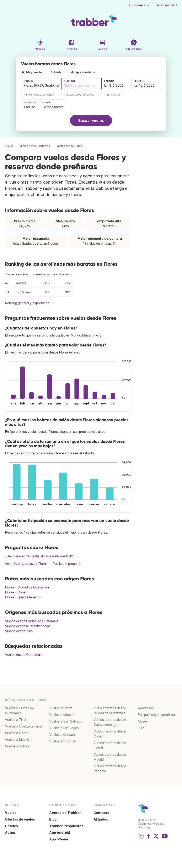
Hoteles (11, 826)
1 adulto (30, 107)
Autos (10, 833)
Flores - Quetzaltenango (23, 597)
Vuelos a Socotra (62, 741)
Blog (53, 819)
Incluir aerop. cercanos (40, 95)
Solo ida (56, 72)
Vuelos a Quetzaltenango (24, 726)
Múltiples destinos (83, 72)
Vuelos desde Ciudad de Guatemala (32, 621)
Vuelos (11, 813)
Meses (143, 721)
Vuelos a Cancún (62, 735)
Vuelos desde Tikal (19, 631)
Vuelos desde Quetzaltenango (28, 626)
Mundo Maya (81, 335)
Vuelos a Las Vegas (64, 728)
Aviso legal (144, 827)
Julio (141, 728)
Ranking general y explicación (27, 303)
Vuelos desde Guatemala (24, 655)
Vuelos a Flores (17, 733)
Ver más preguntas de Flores (26, 564)
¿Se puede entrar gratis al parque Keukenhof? (39, 556)
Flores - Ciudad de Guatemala (27, 587)
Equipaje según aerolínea (156, 715)
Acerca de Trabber (65, 813)
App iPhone (59, 839)
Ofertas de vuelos (20, 819)
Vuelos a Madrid (17, 740)
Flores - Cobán (16, 592)
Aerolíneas (146, 708)
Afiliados (101, 819)
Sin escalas (114, 95)
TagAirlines (24, 292)
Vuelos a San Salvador (66, 721)
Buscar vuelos (91, 120)
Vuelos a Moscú (61, 715)
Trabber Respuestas (66, 826)
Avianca (21, 283)
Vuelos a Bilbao (61, 708)
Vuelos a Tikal (15, 720)
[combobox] (41, 84)
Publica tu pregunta (67, 564)
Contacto (101, 813)
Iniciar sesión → (166, 5)
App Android (60, 833)
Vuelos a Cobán (17, 746)
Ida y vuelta (34, 72)
